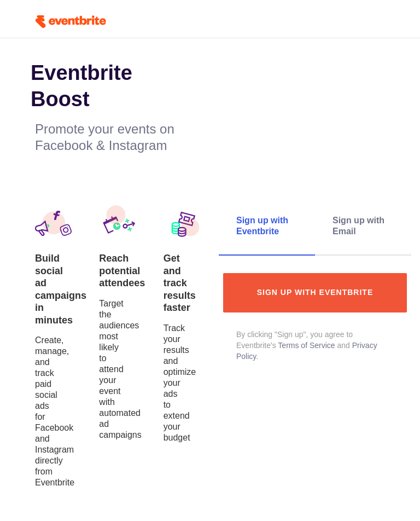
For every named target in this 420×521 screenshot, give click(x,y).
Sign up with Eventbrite (315, 292)
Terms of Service (306, 345)
